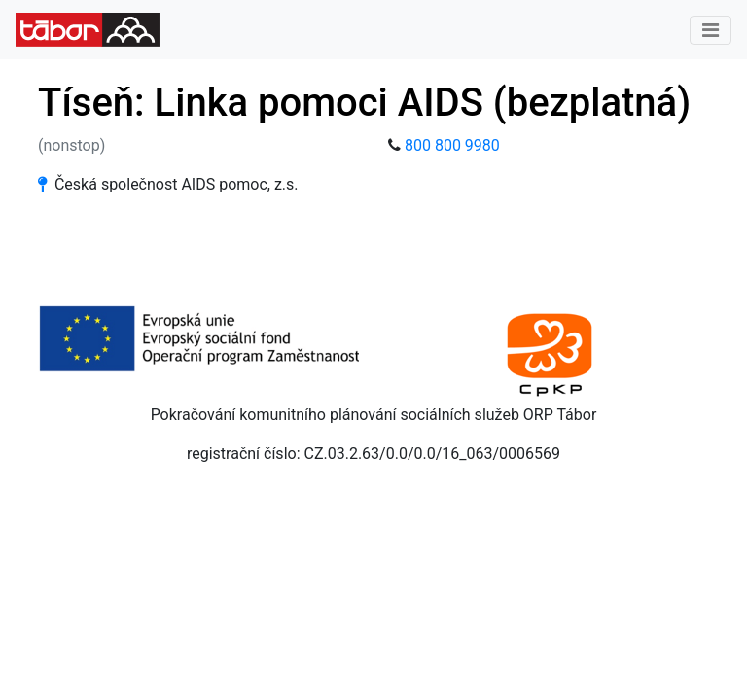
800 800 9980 (452, 145)
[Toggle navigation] (711, 30)
